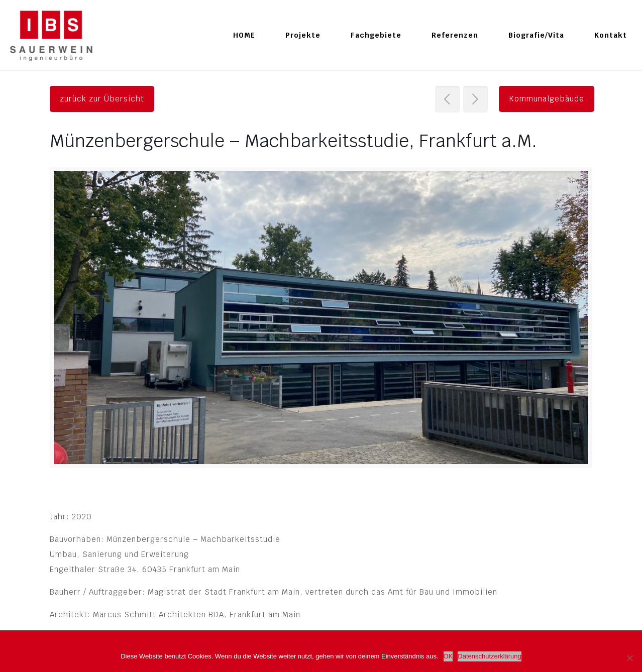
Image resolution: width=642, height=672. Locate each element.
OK (448, 656)
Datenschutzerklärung (489, 656)
